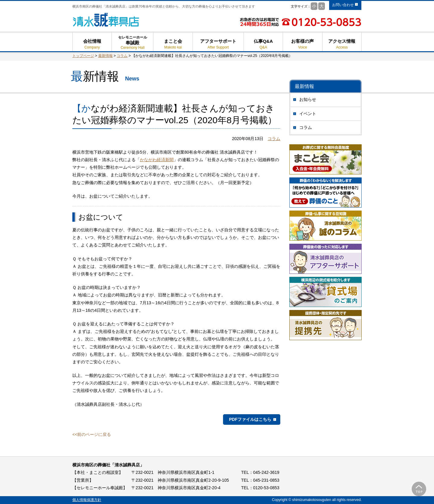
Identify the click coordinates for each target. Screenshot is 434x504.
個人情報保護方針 (87, 500)
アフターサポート (218, 44)
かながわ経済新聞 (157, 160)
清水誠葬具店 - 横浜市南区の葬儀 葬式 (106, 20)
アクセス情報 (342, 44)
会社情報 (92, 44)
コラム (306, 127)
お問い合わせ (343, 5)
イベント (308, 114)
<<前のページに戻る (92, 434)
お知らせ (308, 99)
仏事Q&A (263, 44)
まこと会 (173, 44)
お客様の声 (302, 44)
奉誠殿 (132, 45)
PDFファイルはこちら (250, 419)
